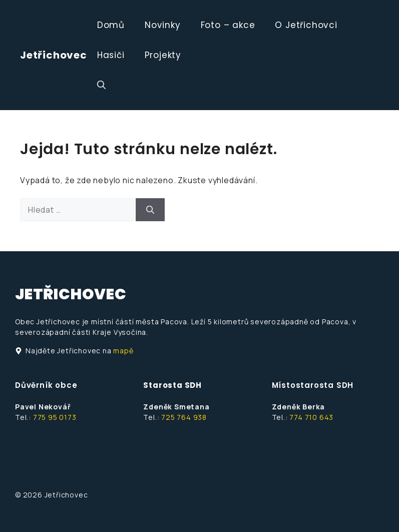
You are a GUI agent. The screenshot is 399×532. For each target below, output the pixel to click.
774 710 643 (311, 417)
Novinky (163, 25)
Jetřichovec (54, 55)
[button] (101, 85)
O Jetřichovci (306, 25)
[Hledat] (150, 210)
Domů (111, 25)
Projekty (163, 55)
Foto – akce (228, 25)
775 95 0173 (55, 417)
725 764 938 (184, 417)
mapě (123, 351)
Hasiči (111, 55)
